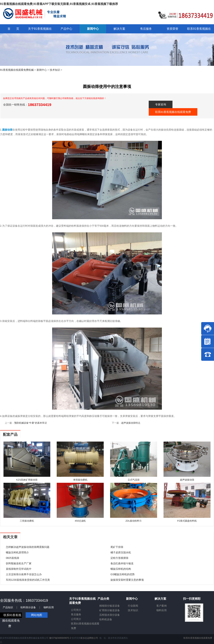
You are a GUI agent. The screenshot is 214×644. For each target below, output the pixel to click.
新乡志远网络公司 (89, 638)
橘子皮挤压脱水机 (121, 552)
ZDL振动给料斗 (134, 521)
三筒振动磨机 (27, 521)
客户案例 (162, 606)
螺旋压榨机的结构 (121, 569)
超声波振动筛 (187, 480)
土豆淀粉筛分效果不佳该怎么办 (24, 574)
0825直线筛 (13, 558)
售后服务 (76, 614)
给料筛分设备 (28, 607)
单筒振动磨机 (80, 480)
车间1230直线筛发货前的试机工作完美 (28, 580)
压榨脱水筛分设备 (110, 615)
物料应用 (49, 607)
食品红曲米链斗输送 (122, 563)
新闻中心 (42, 70)
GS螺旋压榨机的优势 (123, 574)
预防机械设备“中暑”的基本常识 (31, 423)
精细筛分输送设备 (110, 606)
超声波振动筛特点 (131, 423)
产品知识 (8, 607)
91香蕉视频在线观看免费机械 (17, 70)
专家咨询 (161, 104)
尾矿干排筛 (117, 547)
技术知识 (55, 70)
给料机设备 (106, 619)
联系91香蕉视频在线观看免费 (173, 112)
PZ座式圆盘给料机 (187, 521)
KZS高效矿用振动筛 (27, 480)
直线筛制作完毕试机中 (19, 569)
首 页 (13, 29)
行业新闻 (133, 606)
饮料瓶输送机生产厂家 (19, 563)
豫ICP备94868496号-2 (60, 638)
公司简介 (76, 610)
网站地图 (37, 615)
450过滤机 (80, 521)
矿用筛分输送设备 (110, 610)
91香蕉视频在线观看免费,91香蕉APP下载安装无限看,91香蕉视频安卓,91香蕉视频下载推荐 (59, 4)
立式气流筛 (134, 480)
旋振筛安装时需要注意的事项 (127, 580)
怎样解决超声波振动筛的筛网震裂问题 (28, 547)
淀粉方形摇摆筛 (119, 558)
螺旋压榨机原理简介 (17, 552)
